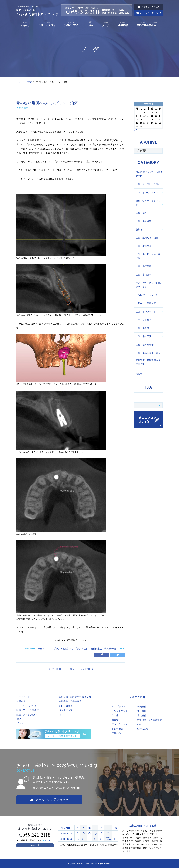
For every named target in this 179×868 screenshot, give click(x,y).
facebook (35, 845)
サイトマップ (66, 710)
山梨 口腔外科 (144, 320)
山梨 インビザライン (147, 192)
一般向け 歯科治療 (146, 303)
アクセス (49, 840)
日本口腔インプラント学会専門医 (149, 174)
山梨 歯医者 (142, 328)
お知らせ (21, 701)
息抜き (139, 229)
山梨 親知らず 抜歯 (147, 238)
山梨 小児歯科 (144, 275)
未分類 (113, 649)
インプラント (119, 707)
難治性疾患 (117, 729)
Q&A (19, 719)
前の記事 (55, 669)
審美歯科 (142, 707)
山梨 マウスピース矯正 (148, 184)
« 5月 (137, 130)
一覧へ (71, 669)
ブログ (29, 82)
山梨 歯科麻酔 (144, 221)
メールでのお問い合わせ (49, 800)
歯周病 (115, 720)
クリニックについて (26, 706)
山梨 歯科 (141, 213)
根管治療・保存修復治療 (150, 720)
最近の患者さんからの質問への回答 (54, 788)
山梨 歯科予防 (144, 336)
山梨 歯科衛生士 (145, 345)
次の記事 (87, 669)
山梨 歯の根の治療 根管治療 (149, 256)
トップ (19, 82)
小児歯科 (142, 715)
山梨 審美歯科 (144, 246)
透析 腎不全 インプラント (149, 203)
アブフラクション (121, 724)
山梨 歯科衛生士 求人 (96, 649)
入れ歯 (115, 715)
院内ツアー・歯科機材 (28, 710)
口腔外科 (116, 733)
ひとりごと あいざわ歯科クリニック (149, 285)
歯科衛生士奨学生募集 (70, 701)
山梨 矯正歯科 (144, 266)
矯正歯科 (142, 711)
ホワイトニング (120, 711)
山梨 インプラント (73, 649)
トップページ (23, 697)
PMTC (140, 724)
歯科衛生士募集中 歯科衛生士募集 (148, 362)
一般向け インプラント (50, 649)
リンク (62, 715)
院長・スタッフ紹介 (26, 715)
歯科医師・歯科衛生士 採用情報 (75, 697)
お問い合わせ (66, 706)
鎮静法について (145, 729)
